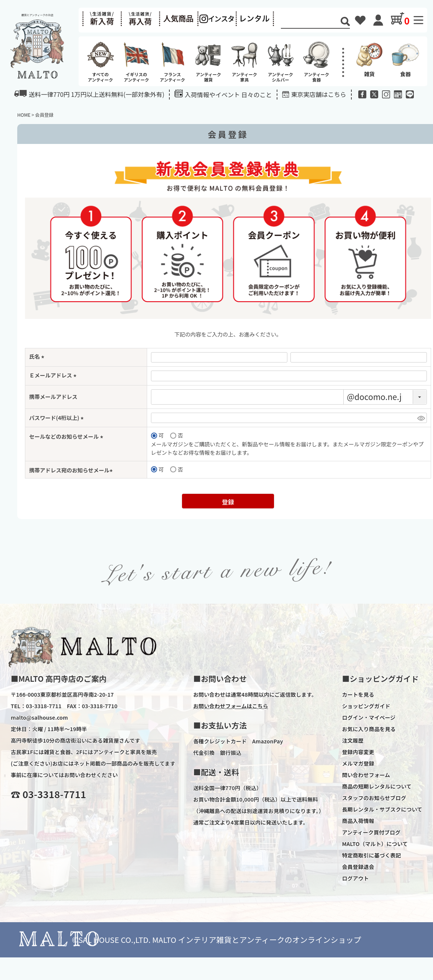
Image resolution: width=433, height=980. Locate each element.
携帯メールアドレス (53, 397)
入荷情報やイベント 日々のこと (223, 94)
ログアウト (355, 878)
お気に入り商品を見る (369, 729)
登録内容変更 (358, 752)
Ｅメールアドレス (54, 375)
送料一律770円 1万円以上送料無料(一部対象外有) (89, 94)
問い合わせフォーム (366, 775)
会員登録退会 (358, 867)
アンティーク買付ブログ (371, 832)
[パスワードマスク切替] (421, 418)
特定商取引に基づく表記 (371, 855)
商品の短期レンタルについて (377, 786)
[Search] (311, 22)
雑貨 (369, 59)
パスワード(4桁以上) (57, 418)
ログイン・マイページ (369, 717)
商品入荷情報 (358, 821)
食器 (405, 59)
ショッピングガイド (366, 706)
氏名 (38, 356)
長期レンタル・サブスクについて (382, 809)
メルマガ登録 (358, 763)
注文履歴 (353, 740)
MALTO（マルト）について (375, 844)
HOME (24, 115)
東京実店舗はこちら (319, 94)
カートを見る (358, 694)
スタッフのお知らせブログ (374, 798)
